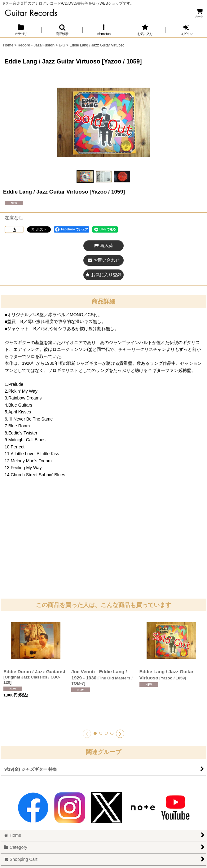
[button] (62, 30)
